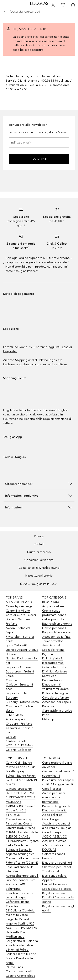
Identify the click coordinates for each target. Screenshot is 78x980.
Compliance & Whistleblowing (39, 568)
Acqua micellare (53, 606)
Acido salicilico (52, 815)
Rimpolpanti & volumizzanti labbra (56, 687)
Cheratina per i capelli (57, 867)
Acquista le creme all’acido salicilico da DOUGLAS (56, 845)
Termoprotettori (53, 641)
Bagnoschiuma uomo (57, 632)
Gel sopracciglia (53, 619)
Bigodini (48, 654)
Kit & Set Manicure (55, 672)
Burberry (12, 698)
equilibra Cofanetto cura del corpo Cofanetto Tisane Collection (19, 900)
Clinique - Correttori (19, 706)
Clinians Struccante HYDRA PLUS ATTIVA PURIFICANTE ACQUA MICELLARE (21, 795)
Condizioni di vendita (39, 560)
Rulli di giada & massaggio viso (53, 661)
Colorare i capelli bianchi (54, 856)
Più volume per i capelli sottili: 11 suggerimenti (58, 782)
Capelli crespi (52, 832)
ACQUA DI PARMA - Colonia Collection (19, 748)
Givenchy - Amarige (19, 606)
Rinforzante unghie (55, 693)
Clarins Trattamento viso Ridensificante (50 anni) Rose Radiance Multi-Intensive (22, 865)
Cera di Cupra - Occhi (21, 615)
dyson (10, 711)
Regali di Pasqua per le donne (58, 900)
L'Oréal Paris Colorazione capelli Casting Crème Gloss (20, 971)
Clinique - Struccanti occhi (19, 687)
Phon (46, 715)
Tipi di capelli (51, 871)
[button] (39, 484)
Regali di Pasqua (54, 893)
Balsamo (48, 706)
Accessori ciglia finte (56, 637)
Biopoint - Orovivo (19, 667)
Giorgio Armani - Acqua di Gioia (22, 652)
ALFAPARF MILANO (19, 602)
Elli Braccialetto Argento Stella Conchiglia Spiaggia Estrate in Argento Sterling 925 (22, 847)
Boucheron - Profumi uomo (20, 674)
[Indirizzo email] (39, 142)
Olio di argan (51, 819)
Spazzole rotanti (53, 650)
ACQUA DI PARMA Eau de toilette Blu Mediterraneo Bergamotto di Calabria (22, 934)
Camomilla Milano (18, 611)
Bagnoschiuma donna (57, 624)
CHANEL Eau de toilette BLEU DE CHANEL (22, 834)
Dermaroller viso (53, 680)
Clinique (11, 680)
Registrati (39, 159)
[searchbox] (39, 12)
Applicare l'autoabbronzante (55, 882)
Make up (48, 719)
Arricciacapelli (52, 645)
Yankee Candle (16, 741)
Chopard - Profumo (19, 724)
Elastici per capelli (54, 628)
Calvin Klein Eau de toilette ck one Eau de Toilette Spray (21, 767)
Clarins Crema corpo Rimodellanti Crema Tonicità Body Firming (20, 824)
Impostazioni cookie (39, 576)
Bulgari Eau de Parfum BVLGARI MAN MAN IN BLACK (21, 780)
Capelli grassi (52, 789)
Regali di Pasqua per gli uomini (58, 908)
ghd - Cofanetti (16, 645)
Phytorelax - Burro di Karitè (20, 639)
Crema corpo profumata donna (54, 613)
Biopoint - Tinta (16, 693)
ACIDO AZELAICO (55, 837)
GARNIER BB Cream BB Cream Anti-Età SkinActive (22, 810)
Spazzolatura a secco (57, 889)
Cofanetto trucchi (54, 667)
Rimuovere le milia (54, 810)
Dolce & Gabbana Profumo (18, 622)
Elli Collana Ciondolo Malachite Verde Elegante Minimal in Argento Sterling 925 (20, 917)
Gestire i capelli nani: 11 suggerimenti (59, 774)
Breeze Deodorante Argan (19, 961)
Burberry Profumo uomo (22, 702)
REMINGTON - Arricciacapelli (15, 717)
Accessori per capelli (57, 702)
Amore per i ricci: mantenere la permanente (54, 797)
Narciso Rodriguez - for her (22, 661)
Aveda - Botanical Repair (18, 630)
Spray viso (49, 676)
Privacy (39, 536)
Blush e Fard (51, 602)
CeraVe (11, 737)
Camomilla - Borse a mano (20, 730)
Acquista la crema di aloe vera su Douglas (57, 826)
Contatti (39, 544)
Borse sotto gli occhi (56, 806)
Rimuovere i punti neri (57, 863)
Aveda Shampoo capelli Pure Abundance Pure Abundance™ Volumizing (22, 882)
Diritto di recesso (39, 552)
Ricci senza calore (54, 876)
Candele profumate (56, 698)
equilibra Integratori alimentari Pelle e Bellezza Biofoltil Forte (21, 950)
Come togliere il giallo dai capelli (57, 765)
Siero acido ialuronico (57, 711)
